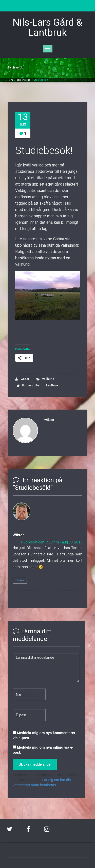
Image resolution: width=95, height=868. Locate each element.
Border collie (23, 80)
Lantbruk (52, 385)
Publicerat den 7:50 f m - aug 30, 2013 (52, 542)
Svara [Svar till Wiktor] (20, 580)
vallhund (48, 379)
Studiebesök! (41, 80)
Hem (10, 80)
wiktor (22, 379)
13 (23, 120)
